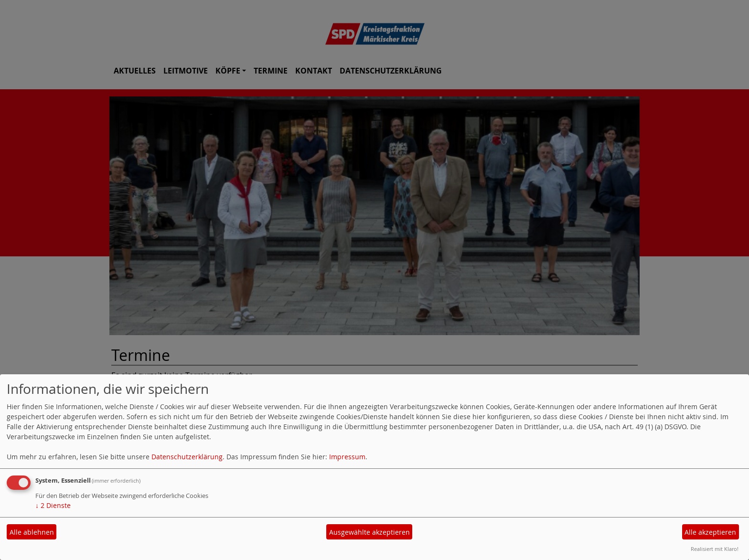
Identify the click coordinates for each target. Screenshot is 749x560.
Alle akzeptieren (710, 532)
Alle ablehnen (32, 532)
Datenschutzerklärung (187, 457)
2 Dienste (53, 505)
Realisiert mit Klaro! (715, 549)
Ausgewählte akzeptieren (369, 532)
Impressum (347, 457)
